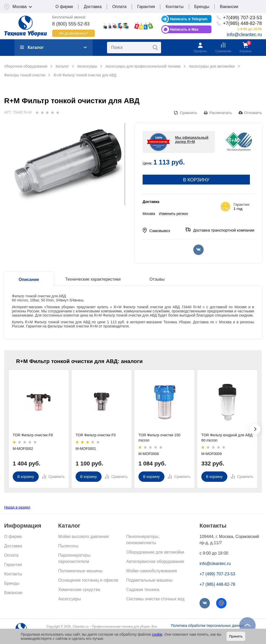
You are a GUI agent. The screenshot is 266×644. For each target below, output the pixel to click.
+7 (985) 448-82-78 (217, 584)
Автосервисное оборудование (155, 561)
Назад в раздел (17, 507)
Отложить (253, 113)
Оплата (119, 7)
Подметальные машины (149, 580)
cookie (157, 634)
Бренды (202, 7)
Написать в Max (184, 29)
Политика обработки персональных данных (208, 626)
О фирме (64, 7)
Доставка (93, 7)
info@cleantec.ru (244, 35)
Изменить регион (173, 214)
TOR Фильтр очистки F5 (96, 435)
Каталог (32, 47)
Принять (236, 636)
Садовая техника (143, 590)
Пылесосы (68, 546)
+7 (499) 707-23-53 (217, 574)
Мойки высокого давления (84, 537)
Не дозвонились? (74, 33)
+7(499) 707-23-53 (242, 18)
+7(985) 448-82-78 (242, 23)
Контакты (174, 7)
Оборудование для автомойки (155, 552)
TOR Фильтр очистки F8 (33, 435)
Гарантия (146, 7)
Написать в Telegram (189, 19)
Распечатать (221, 113)
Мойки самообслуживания (152, 571)
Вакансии (229, 7)
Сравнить (188, 113)
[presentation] (255, 429)
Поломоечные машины (80, 571)
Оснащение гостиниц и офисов (88, 580)
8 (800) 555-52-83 (71, 24)
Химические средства (79, 590)
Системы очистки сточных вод (155, 599)
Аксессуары (70, 599)
